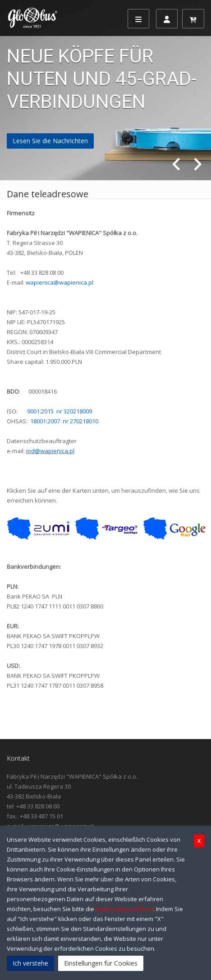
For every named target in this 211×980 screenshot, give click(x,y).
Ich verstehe (30, 963)
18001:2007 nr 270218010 (64, 421)
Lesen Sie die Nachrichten (50, 141)
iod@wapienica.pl (50, 451)
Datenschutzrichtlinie (124, 909)
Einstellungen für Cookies (101, 963)
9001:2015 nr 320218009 (60, 411)
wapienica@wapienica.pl (60, 282)
